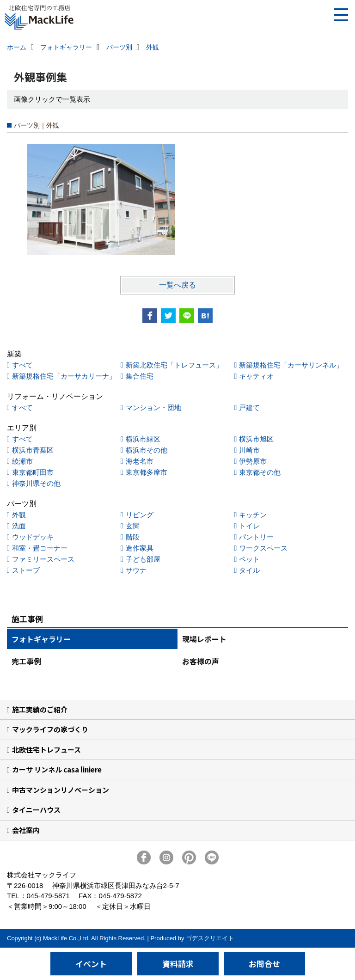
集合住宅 (140, 376)
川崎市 (249, 450)
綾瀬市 (22, 461)
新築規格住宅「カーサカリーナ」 (64, 376)
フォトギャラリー (41, 639)
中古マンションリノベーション (61, 790)
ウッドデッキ (33, 537)
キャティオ (256, 376)
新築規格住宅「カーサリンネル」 (291, 365)
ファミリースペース (43, 559)
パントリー (256, 537)
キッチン (253, 515)
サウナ (136, 570)
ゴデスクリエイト (210, 938)
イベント (91, 964)
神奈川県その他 (36, 483)
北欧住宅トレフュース (46, 750)
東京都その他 (260, 472)
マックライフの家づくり (50, 729)
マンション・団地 (153, 407)
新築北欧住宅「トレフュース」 (174, 365)
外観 (19, 515)
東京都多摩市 (147, 472)
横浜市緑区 (143, 439)
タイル (249, 570)
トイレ (249, 526)
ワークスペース (263, 548)
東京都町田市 (33, 472)
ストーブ (26, 570)
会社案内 (26, 830)
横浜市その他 (147, 450)
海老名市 (140, 461)
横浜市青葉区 (33, 450)
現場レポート (204, 639)
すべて (22, 365)
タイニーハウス (36, 810)
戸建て (249, 407)
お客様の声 (201, 661)
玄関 (133, 526)
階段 (133, 537)
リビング (140, 515)
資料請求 (178, 964)
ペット (249, 559)
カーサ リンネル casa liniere (57, 769)
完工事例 (26, 661)
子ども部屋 (143, 559)
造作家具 (140, 548)
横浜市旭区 (256, 439)
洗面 (19, 526)
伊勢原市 (253, 461)
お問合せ (264, 964)
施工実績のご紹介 (40, 709)
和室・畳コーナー (40, 548)
